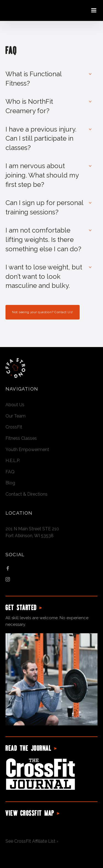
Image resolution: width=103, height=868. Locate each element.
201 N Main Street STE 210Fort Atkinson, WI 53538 (32, 532)
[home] (30, 11)
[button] (94, 10)
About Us (15, 405)
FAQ (10, 472)
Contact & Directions (27, 494)
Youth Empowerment (27, 450)
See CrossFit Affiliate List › (32, 841)
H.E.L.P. (13, 461)
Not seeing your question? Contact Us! (43, 312)
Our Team (16, 416)
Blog (10, 483)
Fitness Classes (21, 438)
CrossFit (14, 427)
